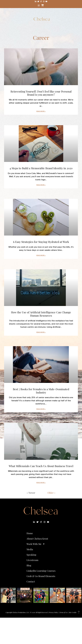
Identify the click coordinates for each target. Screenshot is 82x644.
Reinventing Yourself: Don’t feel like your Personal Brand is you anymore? (41, 93)
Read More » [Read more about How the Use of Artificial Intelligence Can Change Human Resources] (41, 332)
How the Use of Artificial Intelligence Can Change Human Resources (41, 314)
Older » (51, 493)
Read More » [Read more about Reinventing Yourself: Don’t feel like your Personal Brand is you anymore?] (41, 111)
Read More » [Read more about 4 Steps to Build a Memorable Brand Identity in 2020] (41, 185)
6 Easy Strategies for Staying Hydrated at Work (41, 242)
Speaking (31, 555)
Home (30, 533)
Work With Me (36, 544)
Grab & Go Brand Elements (41, 576)
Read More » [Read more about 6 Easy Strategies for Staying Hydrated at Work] (41, 255)
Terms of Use (63, 612)
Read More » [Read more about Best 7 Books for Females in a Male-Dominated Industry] (41, 409)
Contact (31, 581)
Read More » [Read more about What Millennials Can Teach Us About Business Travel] (41, 483)
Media (30, 549)
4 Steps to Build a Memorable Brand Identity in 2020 (41, 168)
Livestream (32, 560)
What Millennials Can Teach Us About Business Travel (41, 466)
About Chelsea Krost (37, 539)
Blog (29, 565)
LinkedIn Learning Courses (41, 571)
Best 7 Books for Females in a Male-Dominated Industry (41, 391)
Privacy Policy (53, 612)
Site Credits (73, 612)
